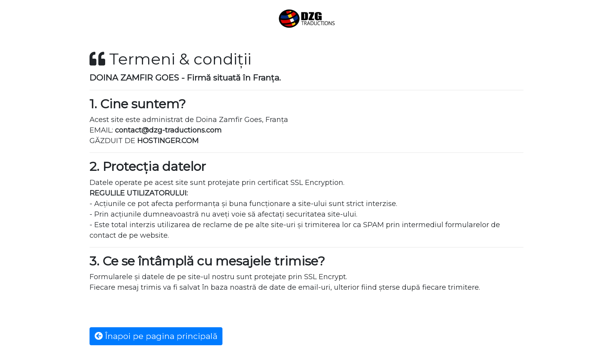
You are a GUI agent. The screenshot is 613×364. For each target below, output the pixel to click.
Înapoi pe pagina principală (156, 336)
